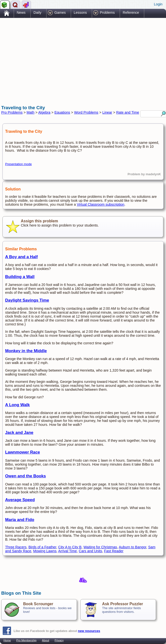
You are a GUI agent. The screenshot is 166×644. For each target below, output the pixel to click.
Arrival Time (68, 551)
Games (60, 13)
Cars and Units (90, 551)
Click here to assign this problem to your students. (83, 227)
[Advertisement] (59, 57)
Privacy (59, 640)
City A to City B (70, 547)
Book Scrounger (38, 604)
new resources (89, 631)
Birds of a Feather (42, 547)
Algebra (44, 112)
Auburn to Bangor (132, 547)
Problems (107, 13)
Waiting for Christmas (100, 547)
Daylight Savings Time (27, 300)
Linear (107, 112)
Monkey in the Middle (26, 351)
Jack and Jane (19, 433)
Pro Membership (26, 640)
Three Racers (16, 547)
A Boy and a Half (21, 257)
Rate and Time (128, 112)
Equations (62, 112)
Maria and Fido (20, 520)
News (21, 13)
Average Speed (20, 500)
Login (158, 4)
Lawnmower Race (23, 452)
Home (7, 640)
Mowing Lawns (45, 551)
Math (31, 112)
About (45, 640)
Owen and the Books (25, 476)
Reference (131, 13)
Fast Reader (114, 551)
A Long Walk (18, 405)
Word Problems (86, 112)
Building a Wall (20, 277)
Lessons (80, 13)
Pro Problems (12, 112)
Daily (37, 13)
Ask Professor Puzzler (123, 604)
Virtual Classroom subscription (101, 204)
